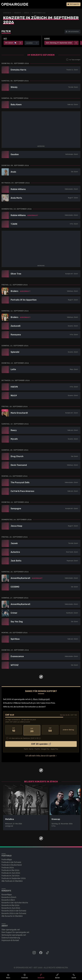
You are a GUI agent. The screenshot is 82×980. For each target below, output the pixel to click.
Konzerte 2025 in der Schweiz (14, 910)
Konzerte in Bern (8, 899)
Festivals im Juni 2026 (11, 872)
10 (14, 730)
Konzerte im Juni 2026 (11, 907)
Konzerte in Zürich (9, 896)
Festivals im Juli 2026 (11, 875)
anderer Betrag (68, 730)
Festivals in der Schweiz (11, 861)
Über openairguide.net (11, 929)
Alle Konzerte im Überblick (12, 915)
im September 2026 (39, 13)
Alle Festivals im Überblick (12, 880)
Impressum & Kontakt (10, 940)
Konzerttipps (7, 894)
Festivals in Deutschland (12, 864)
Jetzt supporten (73, 4)
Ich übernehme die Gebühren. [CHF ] (24, 737)
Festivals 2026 (8, 867)
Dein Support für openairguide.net (15, 931)
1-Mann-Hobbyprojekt (40, 699)
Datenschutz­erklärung (11, 937)
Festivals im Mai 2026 (10, 869)
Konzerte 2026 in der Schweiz (14, 913)
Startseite (7, 13)
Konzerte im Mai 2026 (10, 904)
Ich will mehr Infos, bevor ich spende (40, 755)
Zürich (26, 13)
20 (32, 730)
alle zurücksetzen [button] (72, 32)
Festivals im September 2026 (14, 877)
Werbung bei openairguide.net (14, 934)
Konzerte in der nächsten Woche (15, 902)
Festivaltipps (7, 859)
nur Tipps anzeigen (73, 60)
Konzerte (18, 13)
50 (50, 730)
